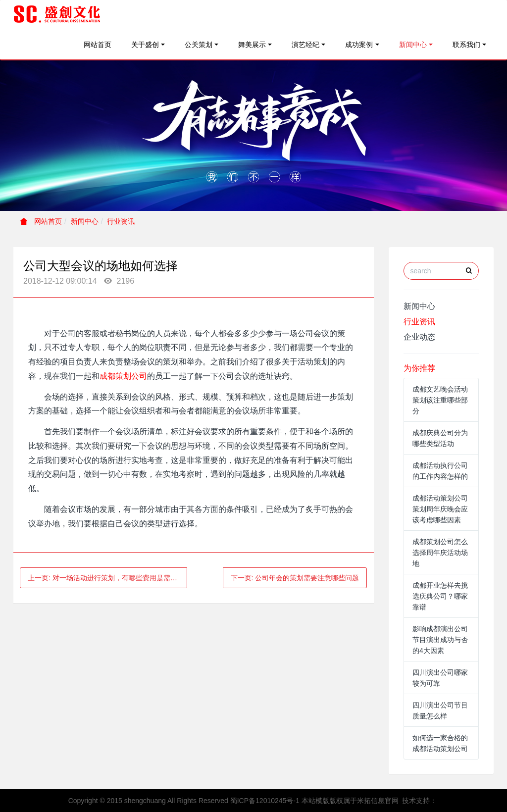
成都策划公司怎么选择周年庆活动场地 (440, 553)
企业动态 (419, 337)
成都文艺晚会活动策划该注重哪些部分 (440, 400)
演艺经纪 (305, 45)
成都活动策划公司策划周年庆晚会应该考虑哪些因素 (440, 509)
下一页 (295, 578)
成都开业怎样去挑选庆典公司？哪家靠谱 (440, 596)
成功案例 (359, 45)
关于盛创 (145, 45)
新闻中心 (413, 45)
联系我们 (466, 45)
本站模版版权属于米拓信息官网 (350, 801)
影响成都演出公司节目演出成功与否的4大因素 (440, 640)
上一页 (107, 578)
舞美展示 (252, 45)
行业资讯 (121, 221)
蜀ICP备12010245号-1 (265, 801)
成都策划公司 (123, 376)
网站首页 (98, 45)
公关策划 (199, 45)
